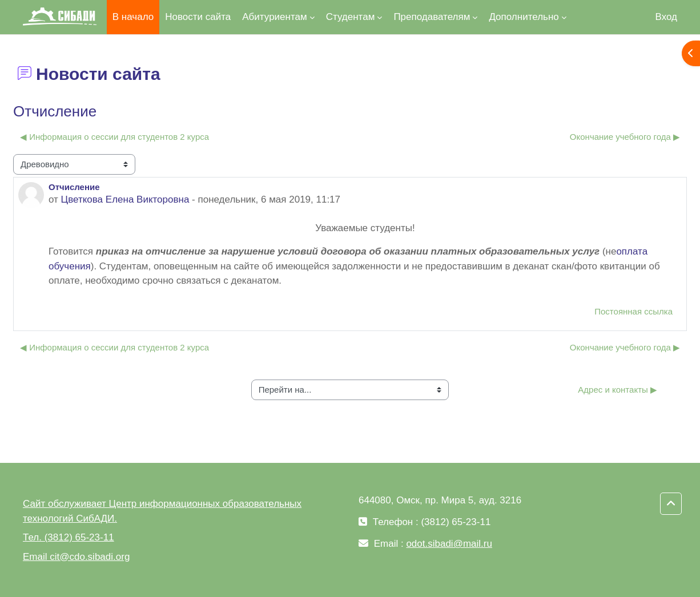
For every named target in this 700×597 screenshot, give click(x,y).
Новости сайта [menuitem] (198, 17)
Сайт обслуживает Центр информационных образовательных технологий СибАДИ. (162, 511)
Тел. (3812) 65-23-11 (69, 537)
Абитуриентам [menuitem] (274, 17)
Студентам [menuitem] (351, 17)
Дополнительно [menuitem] (524, 17)
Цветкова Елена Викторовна (125, 199)
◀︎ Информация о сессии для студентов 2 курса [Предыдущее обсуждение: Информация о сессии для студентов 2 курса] (114, 137)
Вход (666, 17)
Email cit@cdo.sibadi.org (76, 557)
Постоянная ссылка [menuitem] (633, 311)
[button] (671, 504)
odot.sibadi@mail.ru (449, 544)
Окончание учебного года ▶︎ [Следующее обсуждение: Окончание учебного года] (625, 137)
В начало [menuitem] (133, 17)
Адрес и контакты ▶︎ (617, 390)
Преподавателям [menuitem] (432, 17)
